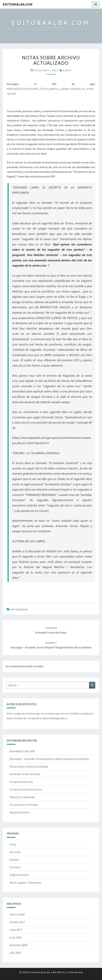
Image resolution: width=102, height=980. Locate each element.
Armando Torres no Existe (25, 774)
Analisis (14, 860)
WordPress (59, 972)
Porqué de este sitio (21, 782)
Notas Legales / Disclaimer (25, 883)
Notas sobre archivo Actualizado (29, 766)
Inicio (13, 844)
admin (67, 70)
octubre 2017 (17, 922)
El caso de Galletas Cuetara (26, 789)
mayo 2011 (16, 930)
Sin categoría (19, 609)
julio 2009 (15, 953)
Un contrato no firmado (24, 805)
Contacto (15, 867)
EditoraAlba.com (18, 4)
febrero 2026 (17, 914)
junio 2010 (16, 937)
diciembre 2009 (19, 945)
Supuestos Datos (20, 812)
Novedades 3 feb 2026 (22, 751)
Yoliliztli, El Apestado (22, 797)
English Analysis (19, 875)
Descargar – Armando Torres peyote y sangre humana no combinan (49, 759)
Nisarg (79, 972)
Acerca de (15, 852)
